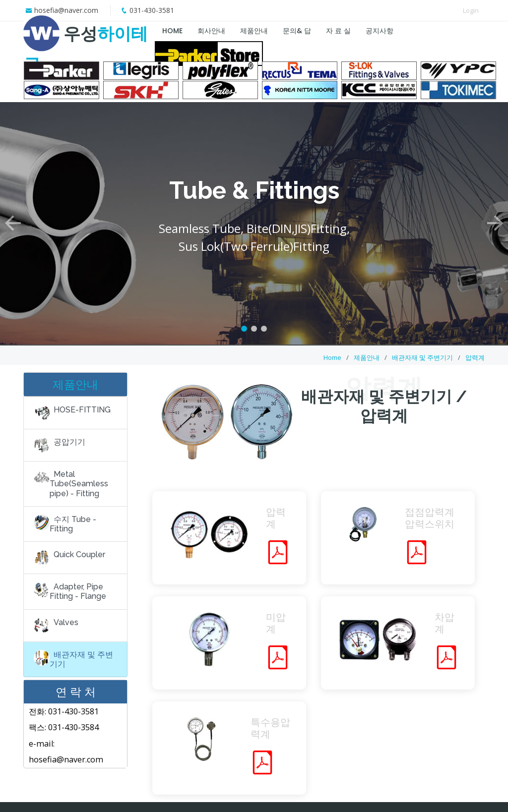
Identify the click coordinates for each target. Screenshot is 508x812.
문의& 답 (297, 31)
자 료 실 (338, 31)
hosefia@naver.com (66, 10)
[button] (13, 220)
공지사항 (380, 31)
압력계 (475, 357)
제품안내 (254, 31)
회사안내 (211, 31)
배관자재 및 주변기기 (422, 357)
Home (332, 357)
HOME (172, 31)
